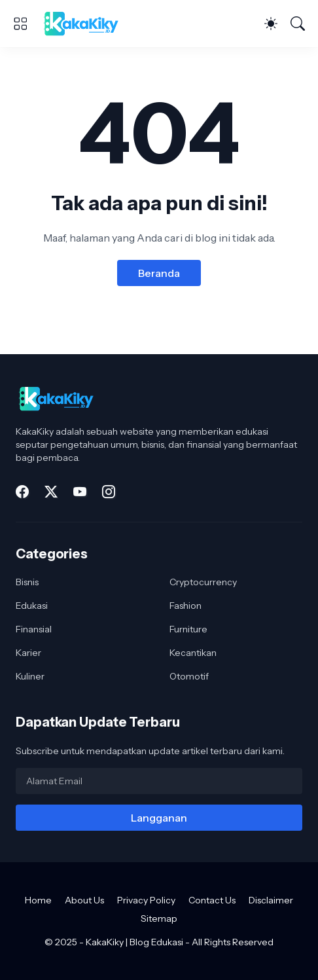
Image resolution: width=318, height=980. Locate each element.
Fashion (185, 606)
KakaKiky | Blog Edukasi (134, 942)
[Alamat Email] (159, 781)
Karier (28, 653)
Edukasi (32, 606)
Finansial (34, 629)
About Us (84, 900)
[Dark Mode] (271, 24)
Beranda (159, 273)
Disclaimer (271, 900)
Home (38, 900)
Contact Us (212, 900)
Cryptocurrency (203, 582)
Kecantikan (193, 653)
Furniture (188, 629)
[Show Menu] (20, 24)
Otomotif (189, 676)
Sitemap (159, 918)
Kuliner (30, 676)
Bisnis (27, 582)
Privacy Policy (146, 900)
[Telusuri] (298, 24)
